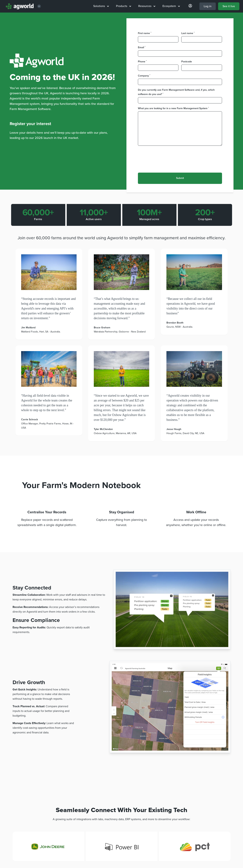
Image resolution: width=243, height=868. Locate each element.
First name (145, 33)
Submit (180, 178)
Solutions (101, 6)
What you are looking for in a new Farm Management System (173, 108)
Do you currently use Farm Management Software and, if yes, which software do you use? (176, 92)
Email (142, 47)
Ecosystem (171, 6)
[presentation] (165, 157)
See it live (229, 6)
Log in (208, 6)
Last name (188, 33)
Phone (142, 61)
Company (144, 76)
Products (124, 6)
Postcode (187, 62)
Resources (147, 6)
